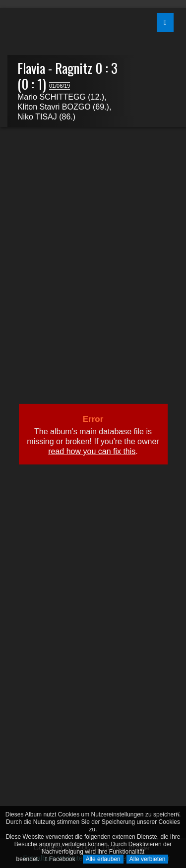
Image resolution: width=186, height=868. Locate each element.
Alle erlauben (103, 859)
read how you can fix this (92, 451)
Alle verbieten (148, 859)
